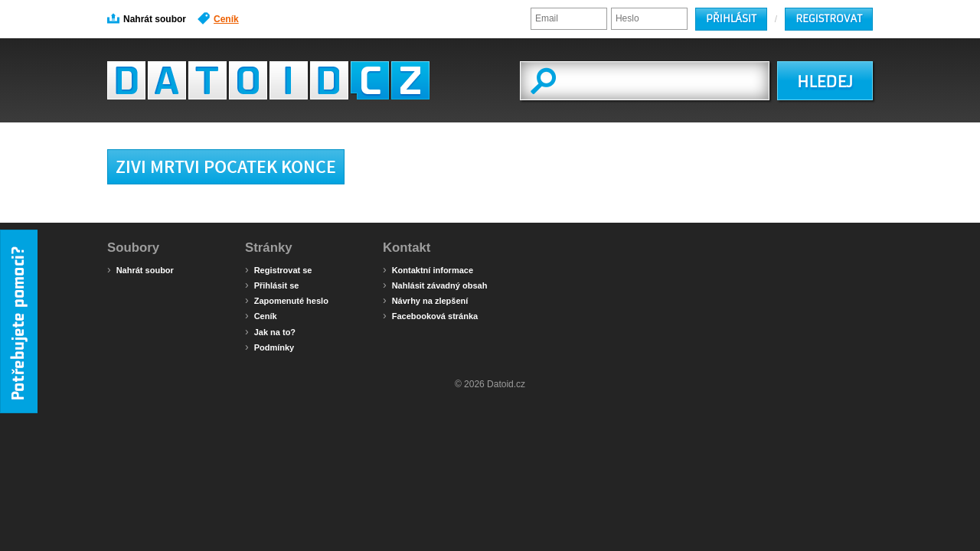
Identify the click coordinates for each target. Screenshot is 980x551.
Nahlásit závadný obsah (435, 285)
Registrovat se (278, 269)
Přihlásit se (272, 285)
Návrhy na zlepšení (425, 300)
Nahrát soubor (147, 18)
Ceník (218, 18)
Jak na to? (270, 331)
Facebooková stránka (430, 315)
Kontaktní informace (428, 269)
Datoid (268, 80)
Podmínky (269, 347)
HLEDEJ (825, 82)
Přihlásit (731, 19)
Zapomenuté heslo (287, 300)
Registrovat (829, 19)
